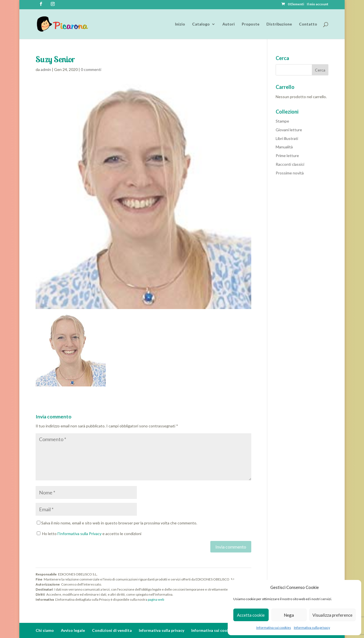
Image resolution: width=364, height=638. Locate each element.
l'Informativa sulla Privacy (80, 534)
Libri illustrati (287, 138)
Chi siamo (45, 630)
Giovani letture (289, 130)
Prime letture (287, 156)
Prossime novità (290, 173)
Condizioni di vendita (112, 630)
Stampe (282, 121)
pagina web (156, 599)
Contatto (308, 24)
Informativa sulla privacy (312, 627)
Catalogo (201, 24)
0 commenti (91, 69)
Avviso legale (73, 630)
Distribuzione (279, 24)
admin (46, 69)
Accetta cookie (251, 615)
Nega (289, 615)
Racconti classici (290, 164)
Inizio (180, 24)
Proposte (251, 24)
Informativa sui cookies (274, 627)
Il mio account (318, 4)
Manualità (284, 147)
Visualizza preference (332, 615)
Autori (229, 24)
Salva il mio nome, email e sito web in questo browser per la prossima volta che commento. (119, 523)
